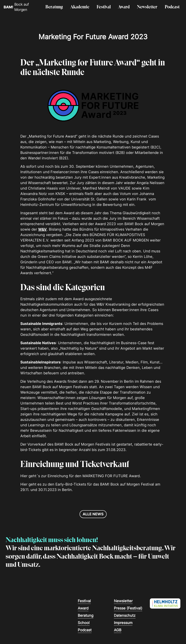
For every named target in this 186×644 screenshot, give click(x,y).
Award (124, 7)
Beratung (54, 7)
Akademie (80, 7)
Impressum (123, 623)
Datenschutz (125, 615)
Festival (104, 7)
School (84, 623)
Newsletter (147, 7)
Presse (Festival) (128, 608)
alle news (93, 514)
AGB (118, 630)
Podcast (172, 7)
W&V (42, 229)
